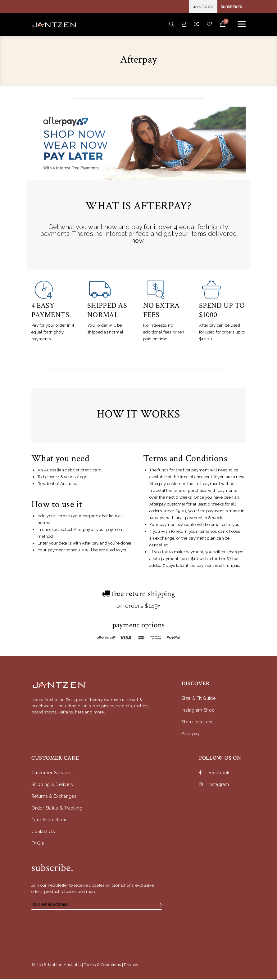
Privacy (131, 966)
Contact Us (44, 833)
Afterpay (191, 735)
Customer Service (52, 774)
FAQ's (38, 845)
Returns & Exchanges (56, 798)
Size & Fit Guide (199, 700)
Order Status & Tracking (59, 809)
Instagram (215, 786)
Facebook (215, 774)
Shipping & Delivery (54, 786)
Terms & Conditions (102, 966)
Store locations (199, 723)
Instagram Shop (200, 711)
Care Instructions (51, 821)
